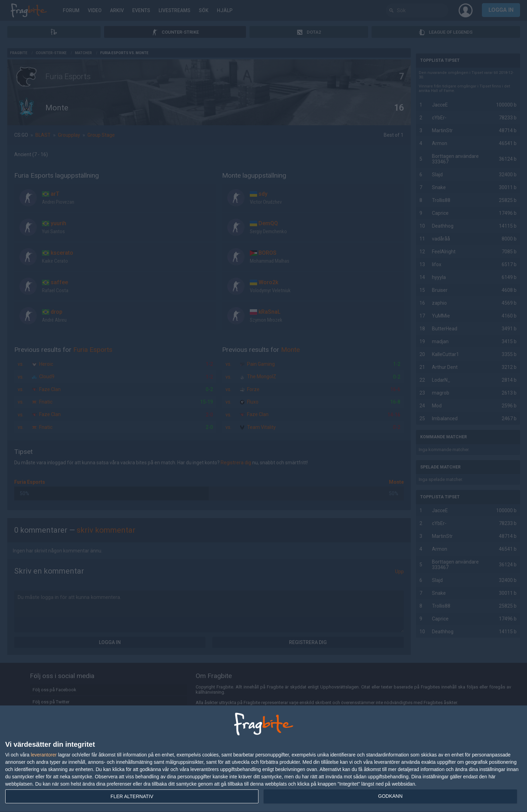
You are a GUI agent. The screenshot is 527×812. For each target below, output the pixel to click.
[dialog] (263, 759)
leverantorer (44, 755)
